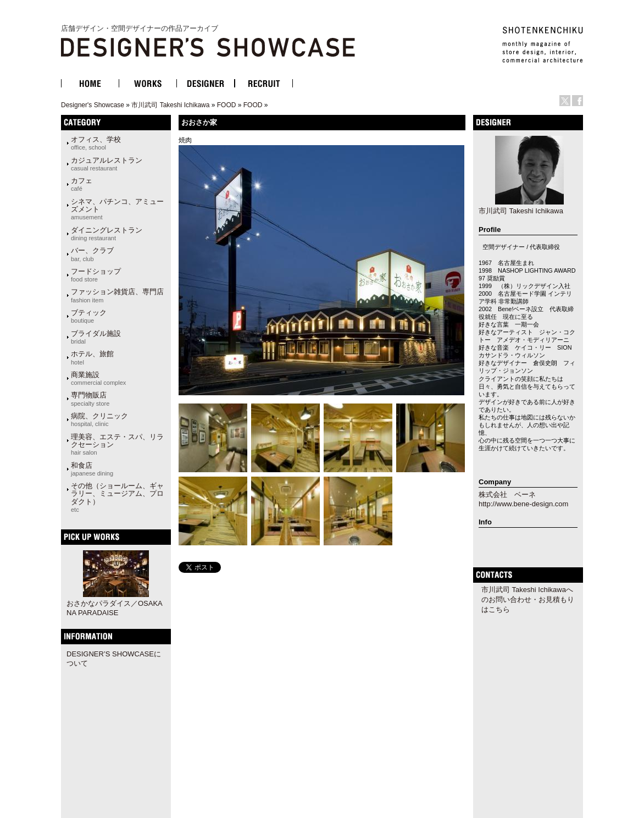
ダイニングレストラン (107, 234)
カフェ (82, 184)
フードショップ (96, 275)
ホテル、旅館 (92, 357)
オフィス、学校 (96, 143)
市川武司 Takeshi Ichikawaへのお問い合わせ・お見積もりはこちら (528, 599)
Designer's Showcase (93, 105)
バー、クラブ (92, 254)
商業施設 (98, 378)
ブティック (89, 316)
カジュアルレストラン (107, 164)
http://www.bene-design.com (523, 504)
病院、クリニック (99, 419)
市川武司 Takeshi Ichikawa (170, 105)
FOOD (227, 105)
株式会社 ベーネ (507, 494)
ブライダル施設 (96, 337)
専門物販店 (90, 399)
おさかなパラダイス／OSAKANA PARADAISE (115, 608)
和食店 (92, 469)
